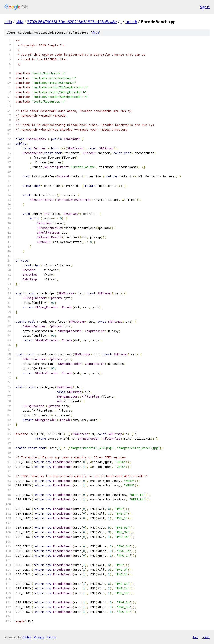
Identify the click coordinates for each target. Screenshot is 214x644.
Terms (51, 637)
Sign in (205, 7)
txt (195, 637)
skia (8, 22)
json (206, 637)
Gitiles (27, 637)
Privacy (39, 637)
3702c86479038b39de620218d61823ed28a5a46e (72, 22)
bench (131, 22)
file (96, 33)
